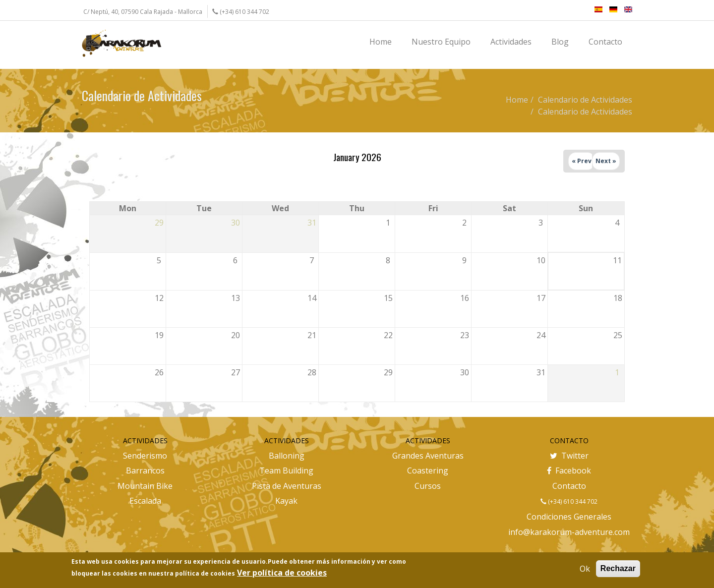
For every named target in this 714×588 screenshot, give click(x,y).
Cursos (428, 486)
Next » (606, 161)
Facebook (569, 470)
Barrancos (145, 470)
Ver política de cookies (282, 573)
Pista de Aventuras (287, 486)
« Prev (582, 161)
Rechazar (618, 568)
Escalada (145, 501)
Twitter (569, 456)
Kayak (286, 501)
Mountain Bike (145, 486)
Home (517, 100)
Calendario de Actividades (585, 100)
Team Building (286, 470)
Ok (585, 569)
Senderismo (145, 456)
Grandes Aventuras (428, 456)
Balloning (287, 456)
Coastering (428, 470)
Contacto (569, 486)
